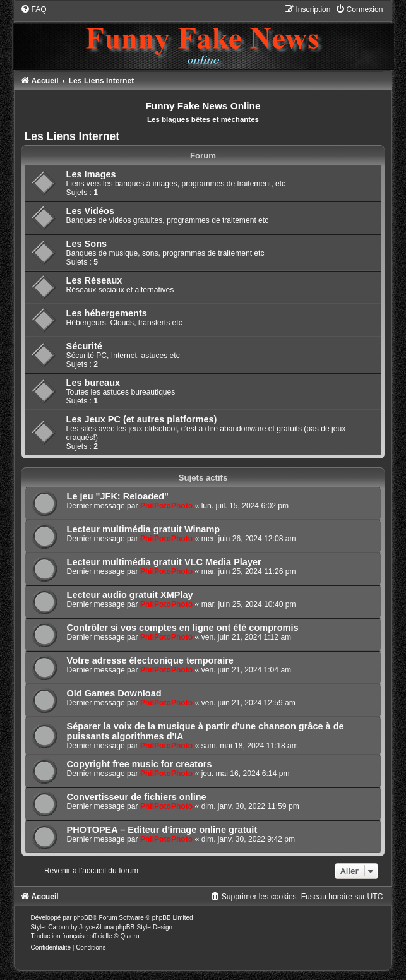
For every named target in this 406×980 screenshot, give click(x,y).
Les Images (91, 174)
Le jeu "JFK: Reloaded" (118, 496)
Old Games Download (114, 693)
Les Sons (87, 244)
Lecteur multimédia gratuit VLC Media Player (164, 562)
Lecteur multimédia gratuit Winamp (144, 529)
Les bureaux (93, 383)
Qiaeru (129, 936)
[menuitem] (33, 9)
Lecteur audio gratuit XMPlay (130, 595)
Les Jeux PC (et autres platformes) (142, 419)
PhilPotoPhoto (166, 506)
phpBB (83, 918)
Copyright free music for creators (140, 764)
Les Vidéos (90, 211)
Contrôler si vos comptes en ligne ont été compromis (183, 628)
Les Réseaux (94, 280)
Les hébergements (107, 313)
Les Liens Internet (72, 136)
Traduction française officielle (72, 936)
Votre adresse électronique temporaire (150, 660)
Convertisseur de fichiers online (137, 797)
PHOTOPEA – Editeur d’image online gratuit (162, 830)
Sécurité (84, 346)
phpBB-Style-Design (144, 927)
